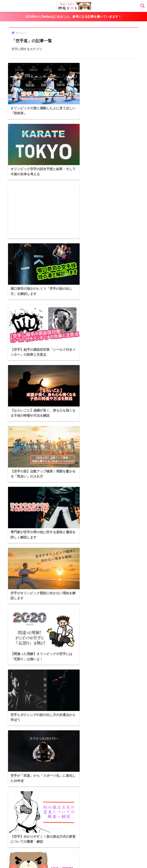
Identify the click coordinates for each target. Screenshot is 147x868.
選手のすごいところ (43, 856)
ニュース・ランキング (73, 856)
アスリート (59, 849)
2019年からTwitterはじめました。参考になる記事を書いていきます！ (73, 17)
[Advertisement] (39, 145)
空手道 (20, 856)
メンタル (119, 856)
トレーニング (102, 856)
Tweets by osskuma (19, 745)
